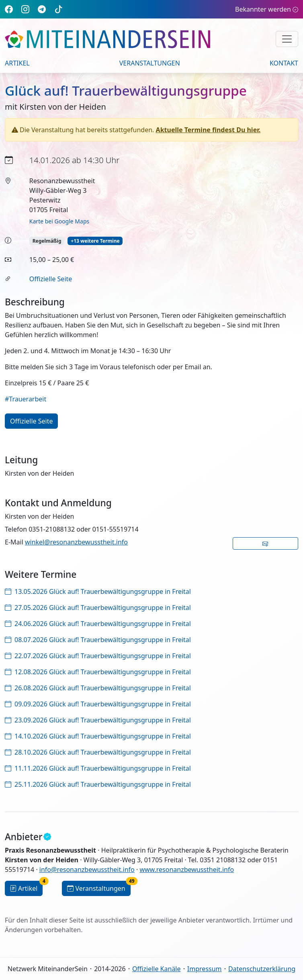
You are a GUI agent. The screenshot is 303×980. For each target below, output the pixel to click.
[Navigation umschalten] (287, 39)
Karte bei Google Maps (59, 221)
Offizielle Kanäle (157, 969)
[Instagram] (25, 9)
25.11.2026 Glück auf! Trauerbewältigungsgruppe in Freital (98, 784)
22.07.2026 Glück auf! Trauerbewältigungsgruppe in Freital (98, 656)
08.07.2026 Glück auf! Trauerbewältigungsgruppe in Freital (98, 640)
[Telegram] (42, 9)
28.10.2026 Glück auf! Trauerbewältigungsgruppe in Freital (98, 752)
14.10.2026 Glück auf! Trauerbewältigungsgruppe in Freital (98, 736)
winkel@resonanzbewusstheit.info (76, 542)
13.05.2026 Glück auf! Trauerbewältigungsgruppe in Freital (98, 591)
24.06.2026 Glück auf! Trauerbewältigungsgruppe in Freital (98, 624)
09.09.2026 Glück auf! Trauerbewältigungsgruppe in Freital (98, 704)
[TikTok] (59, 9)
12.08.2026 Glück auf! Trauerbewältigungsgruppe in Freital (98, 672)
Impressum (205, 969)
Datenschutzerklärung (262, 969)
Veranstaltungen (150, 63)
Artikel (17, 63)
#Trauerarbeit (26, 399)
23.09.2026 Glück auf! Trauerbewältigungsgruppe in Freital (98, 720)
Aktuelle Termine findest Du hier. (208, 130)
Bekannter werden (267, 9)
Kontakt (284, 63)
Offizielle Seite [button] (31, 421)
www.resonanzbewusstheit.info (187, 870)
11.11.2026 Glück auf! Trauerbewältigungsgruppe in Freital (98, 768)
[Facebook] (9, 9)
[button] (266, 543)
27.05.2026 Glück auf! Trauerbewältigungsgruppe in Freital (98, 608)
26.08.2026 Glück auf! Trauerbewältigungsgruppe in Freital (98, 688)
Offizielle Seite (51, 279)
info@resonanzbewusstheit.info (87, 870)
